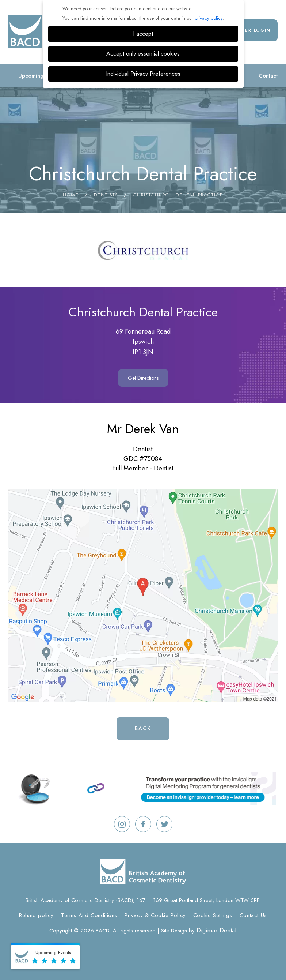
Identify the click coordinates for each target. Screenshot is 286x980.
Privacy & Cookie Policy (155, 915)
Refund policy (36, 915)
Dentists (106, 195)
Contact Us (253, 915)
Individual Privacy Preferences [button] (143, 74)
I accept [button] (143, 34)
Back (143, 728)
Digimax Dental (216, 930)
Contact (268, 76)
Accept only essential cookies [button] (143, 54)
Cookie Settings (213, 915)
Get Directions (143, 378)
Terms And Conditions (89, 915)
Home (71, 195)
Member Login (250, 30)
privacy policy (209, 18)
